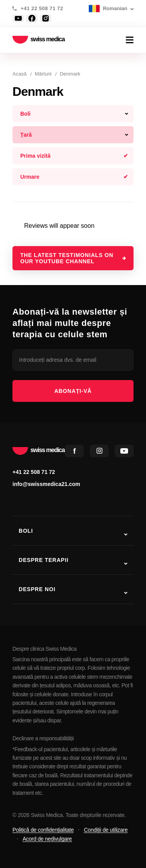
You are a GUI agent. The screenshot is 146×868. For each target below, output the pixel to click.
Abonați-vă (73, 391)
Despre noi (37, 589)
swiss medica (39, 40)
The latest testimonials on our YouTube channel (67, 258)
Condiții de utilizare (106, 830)
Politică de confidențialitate (43, 830)
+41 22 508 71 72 (42, 9)
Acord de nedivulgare (47, 839)
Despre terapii (44, 560)
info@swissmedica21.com (46, 484)
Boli (26, 531)
